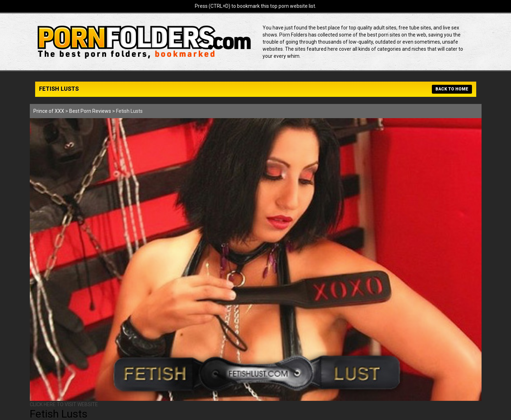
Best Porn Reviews (90, 111)
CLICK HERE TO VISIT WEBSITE (64, 404)
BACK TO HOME (452, 89)
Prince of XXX (49, 111)
